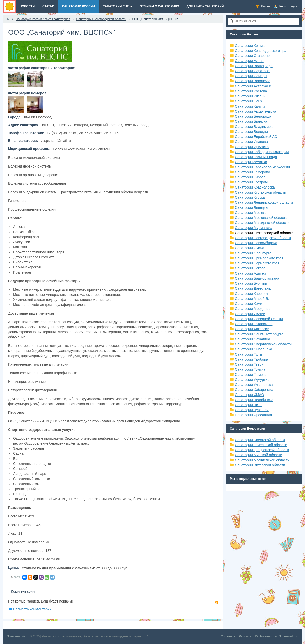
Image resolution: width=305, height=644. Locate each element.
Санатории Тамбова (251, 359)
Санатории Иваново (251, 142)
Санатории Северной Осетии (259, 319)
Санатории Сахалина (252, 339)
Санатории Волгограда (254, 66)
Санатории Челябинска (254, 400)
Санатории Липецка (251, 207)
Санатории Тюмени (251, 375)
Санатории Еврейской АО (256, 137)
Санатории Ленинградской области (264, 202)
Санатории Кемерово (252, 172)
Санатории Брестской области (260, 440)
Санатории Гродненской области (262, 450)
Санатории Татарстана (254, 324)
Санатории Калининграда (256, 157)
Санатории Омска (250, 248)
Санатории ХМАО (250, 395)
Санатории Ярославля (253, 415)
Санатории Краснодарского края (262, 51)
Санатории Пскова (250, 268)
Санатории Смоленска (253, 349)
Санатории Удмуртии (252, 380)
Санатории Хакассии (252, 329)
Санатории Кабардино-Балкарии (262, 152)
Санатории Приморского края (259, 258)
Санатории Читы (249, 405)
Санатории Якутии (250, 314)
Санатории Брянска (251, 121)
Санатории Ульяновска (254, 385)
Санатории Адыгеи (250, 273)
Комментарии (23, 591)
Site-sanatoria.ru (18, 636)
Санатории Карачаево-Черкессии (262, 167)
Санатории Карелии (251, 294)
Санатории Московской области (261, 218)
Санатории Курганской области (261, 192)
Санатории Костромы (252, 182)
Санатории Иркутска (252, 147)
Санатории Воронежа (253, 81)
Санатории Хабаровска (254, 390)
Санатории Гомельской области (261, 445)
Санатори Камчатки (251, 162)
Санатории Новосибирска (256, 243)
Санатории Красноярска (255, 187)
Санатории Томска (250, 369)
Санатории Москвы (251, 213)
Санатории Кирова (250, 177)
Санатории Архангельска (255, 111)
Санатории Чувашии (252, 410)
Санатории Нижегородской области (264, 233)
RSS (216, 603)
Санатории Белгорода (253, 116)
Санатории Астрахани (253, 86)
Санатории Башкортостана (257, 278)
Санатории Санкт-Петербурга (259, 334)
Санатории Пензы (250, 101)
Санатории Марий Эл (252, 299)
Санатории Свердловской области (263, 344)
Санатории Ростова (251, 91)
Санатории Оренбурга (253, 253)
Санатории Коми (249, 304)
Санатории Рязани (250, 96)
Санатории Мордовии (253, 309)
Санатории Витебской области (260, 465)
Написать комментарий (32, 609)
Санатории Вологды (251, 132)
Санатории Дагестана (253, 288)
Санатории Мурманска (253, 228)
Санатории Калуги (250, 106)
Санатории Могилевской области (262, 460)
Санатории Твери (249, 364)
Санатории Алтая (249, 61)
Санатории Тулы (248, 354)
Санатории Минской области (259, 455)
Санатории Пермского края (257, 263)
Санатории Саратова (252, 71)
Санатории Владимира (254, 127)
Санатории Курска (250, 197)
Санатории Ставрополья (255, 56)
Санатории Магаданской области (262, 223)
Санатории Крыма (250, 46)
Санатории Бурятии (251, 283)
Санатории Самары (251, 76)
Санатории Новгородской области (263, 238)
